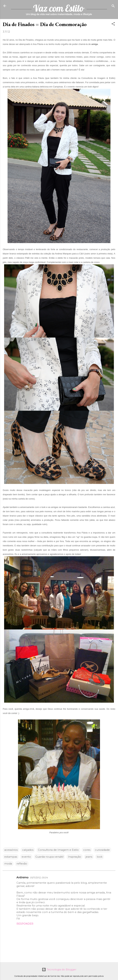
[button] (113, 24)
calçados (28, 850)
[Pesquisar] (113, 6)
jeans (89, 857)
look (100, 857)
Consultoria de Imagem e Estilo (58, 850)
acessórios (11, 850)
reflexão (22, 864)
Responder (25, 924)
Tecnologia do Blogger (59, 969)
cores (87, 850)
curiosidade (102, 850)
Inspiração (75, 857)
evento (26, 857)
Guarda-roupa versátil (49, 857)
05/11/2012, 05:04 (39, 877)
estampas (11, 857)
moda (8, 864)
